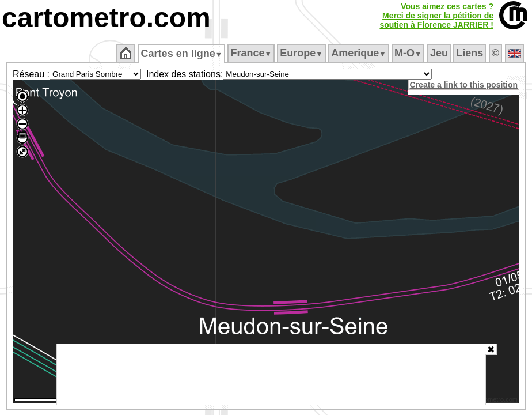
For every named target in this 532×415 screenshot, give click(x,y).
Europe (302, 53)
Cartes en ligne (182, 54)
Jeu (440, 53)
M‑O (409, 53)
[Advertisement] (271, 375)
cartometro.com (106, 18)
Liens (471, 53)
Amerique (360, 53)
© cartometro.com (493, 401)
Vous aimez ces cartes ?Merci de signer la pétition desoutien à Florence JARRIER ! (436, 16)
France (252, 53)
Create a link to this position (464, 85)
